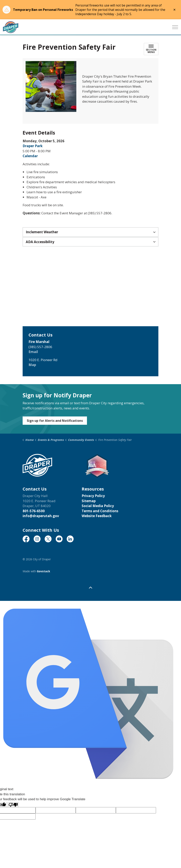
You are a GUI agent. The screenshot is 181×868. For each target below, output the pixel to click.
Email (33, 352)
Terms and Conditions (100, 511)
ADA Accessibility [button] (40, 242)
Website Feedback (97, 516)
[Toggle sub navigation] (151, 49)
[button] (51, 86)
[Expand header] (175, 27)
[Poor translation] (13, 805)
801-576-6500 (34, 511)
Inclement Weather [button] (42, 232)
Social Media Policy (98, 506)
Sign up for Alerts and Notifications (55, 421)
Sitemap (89, 501)
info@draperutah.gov (41, 516)
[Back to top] (90, 588)
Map (32, 365)
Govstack (43, 571)
